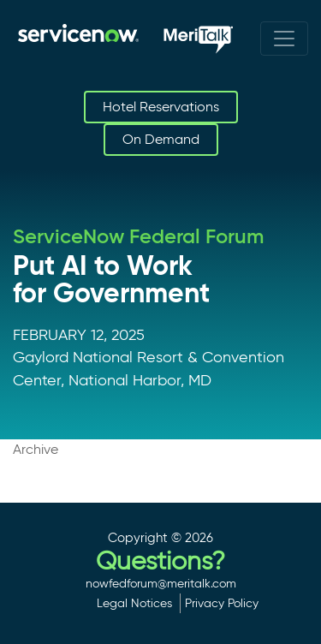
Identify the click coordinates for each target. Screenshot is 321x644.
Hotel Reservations (161, 107)
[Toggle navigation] (284, 39)
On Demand (161, 139)
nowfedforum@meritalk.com (161, 583)
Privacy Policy (222, 603)
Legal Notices (134, 603)
